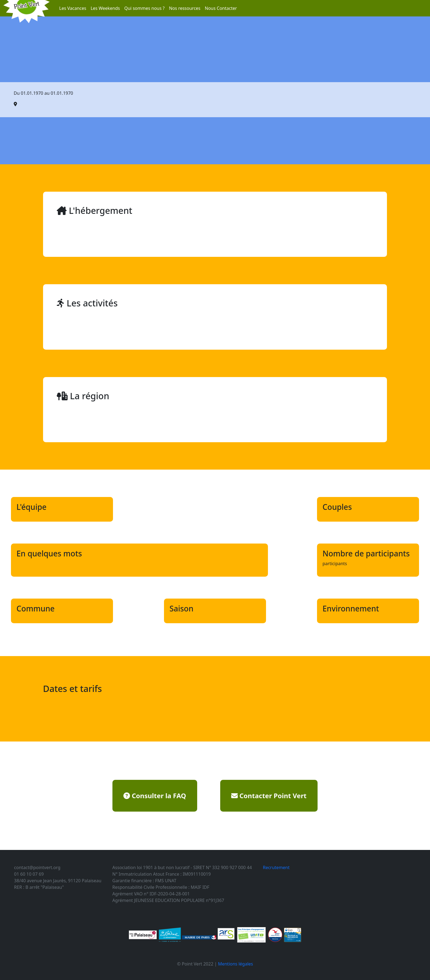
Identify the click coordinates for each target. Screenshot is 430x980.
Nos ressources (185, 8)
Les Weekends (105, 8)
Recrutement (276, 867)
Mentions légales (236, 964)
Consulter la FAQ (155, 796)
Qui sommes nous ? (144, 8)
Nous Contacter (221, 8)
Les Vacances (73, 8)
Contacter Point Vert (269, 796)
